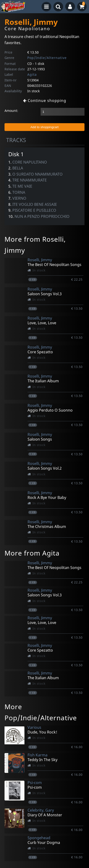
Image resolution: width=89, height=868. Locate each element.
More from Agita (32, 553)
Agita (32, 74)
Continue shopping (45, 101)
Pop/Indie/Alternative (47, 58)
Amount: (11, 111)
